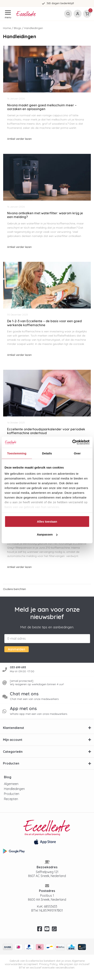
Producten (12, 794)
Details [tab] (47, 453)
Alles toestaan (47, 521)
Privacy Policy (48, 964)
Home (7, 28)
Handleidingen (14, 789)
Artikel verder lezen (19, 139)
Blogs (18, 28)
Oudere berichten (14, 589)
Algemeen (11, 784)
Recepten (11, 799)
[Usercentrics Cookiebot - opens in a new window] (72, 442)
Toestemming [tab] (17, 453)
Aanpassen (47, 534)
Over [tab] (77, 453)
